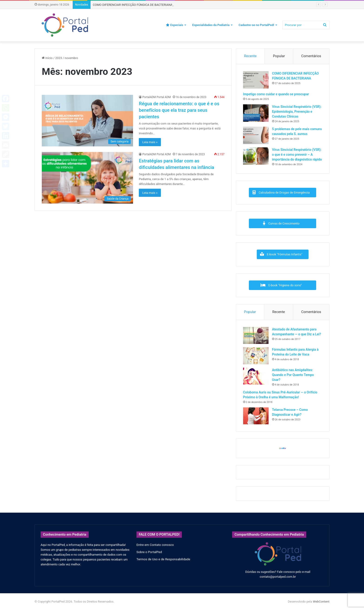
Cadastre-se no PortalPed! (256, 25)
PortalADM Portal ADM (156, 97)
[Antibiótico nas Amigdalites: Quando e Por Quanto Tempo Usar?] (256, 376)
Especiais (175, 25)
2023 (59, 58)
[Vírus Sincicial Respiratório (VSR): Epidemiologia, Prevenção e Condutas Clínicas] (256, 113)
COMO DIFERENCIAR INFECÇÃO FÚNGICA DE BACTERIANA (133, 5)
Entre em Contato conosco (155, 545)
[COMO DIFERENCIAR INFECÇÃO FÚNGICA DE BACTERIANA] (256, 80)
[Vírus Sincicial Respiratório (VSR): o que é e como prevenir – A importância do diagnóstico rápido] (256, 156)
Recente (250, 56)
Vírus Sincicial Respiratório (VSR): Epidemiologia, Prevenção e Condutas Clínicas (297, 112)
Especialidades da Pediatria (211, 25)
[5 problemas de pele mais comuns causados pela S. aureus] (256, 135)
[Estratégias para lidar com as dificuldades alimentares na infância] (87, 178)
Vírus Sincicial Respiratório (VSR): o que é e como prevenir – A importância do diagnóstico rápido (297, 155)
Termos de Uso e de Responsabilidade (163, 559)
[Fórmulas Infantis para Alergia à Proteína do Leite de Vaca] (256, 356)
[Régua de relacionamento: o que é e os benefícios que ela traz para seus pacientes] (87, 121)
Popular (279, 56)
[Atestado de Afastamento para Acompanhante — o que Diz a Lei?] (256, 335)
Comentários (311, 56)
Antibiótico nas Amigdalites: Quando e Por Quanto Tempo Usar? (293, 375)
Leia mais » (150, 142)
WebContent (321, 602)
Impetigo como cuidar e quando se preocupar (276, 94)
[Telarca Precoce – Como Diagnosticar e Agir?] (256, 416)
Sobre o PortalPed (149, 552)
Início (47, 58)
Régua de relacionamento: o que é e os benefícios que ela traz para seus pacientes (179, 110)
